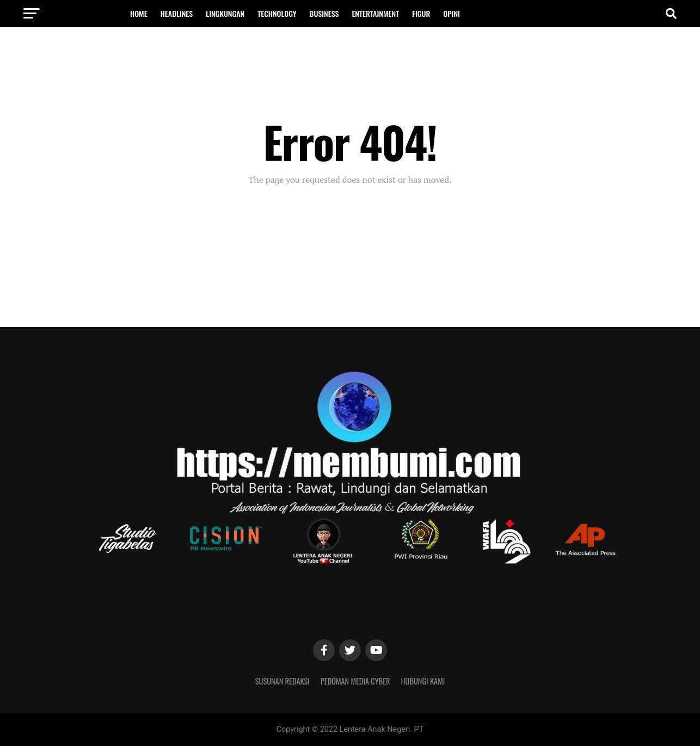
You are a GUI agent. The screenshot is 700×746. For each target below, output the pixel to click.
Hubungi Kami (423, 681)
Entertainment (375, 13)
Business (324, 13)
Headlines (177, 13)
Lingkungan (225, 13)
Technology (277, 13)
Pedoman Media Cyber (355, 681)
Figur (421, 13)
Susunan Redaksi (283, 681)
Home (139, 13)
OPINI (452, 13)
